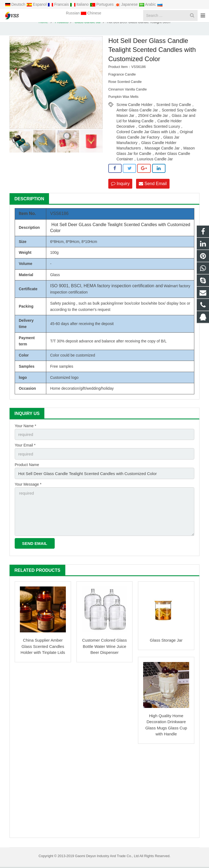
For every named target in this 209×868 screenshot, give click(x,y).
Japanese (127, 4)
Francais (59, 4)
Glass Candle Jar (88, 28)
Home (43, 28)
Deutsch (16, 4)
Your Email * (25, 451)
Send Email (153, 190)
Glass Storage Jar (166, 641)
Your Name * (25, 432)
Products (62, 28)
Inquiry (120, 190)
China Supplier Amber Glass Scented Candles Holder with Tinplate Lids (43, 647)
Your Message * (28, 488)
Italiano (80, 4)
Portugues (102, 4)
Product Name (27, 469)
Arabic (148, 4)
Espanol (37, 4)
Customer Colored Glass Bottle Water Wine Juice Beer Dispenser (104, 647)
